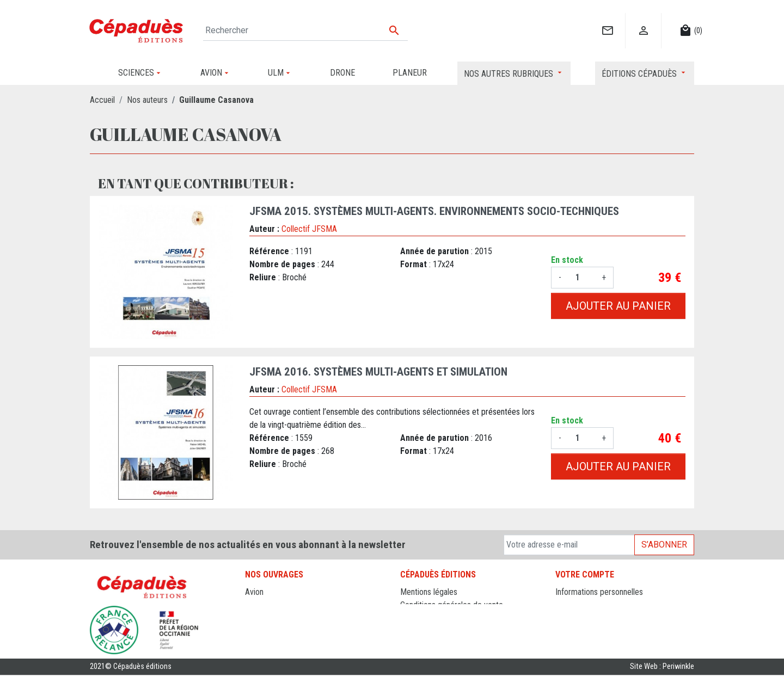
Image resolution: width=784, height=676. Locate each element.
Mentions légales (429, 592)
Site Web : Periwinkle (662, 668)
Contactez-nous (427, 618)
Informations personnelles (599, 592)
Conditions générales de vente (452, 605)
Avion (254, 592)
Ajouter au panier (618, 306)
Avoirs (566, 618)
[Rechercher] (305, 30)
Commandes (577, 605)
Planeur (258, 618)
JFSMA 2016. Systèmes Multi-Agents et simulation (378, 372)
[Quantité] (581, 278)
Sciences (261, 644)
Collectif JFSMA (309, 229)
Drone (255, 605)
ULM (253, 631)
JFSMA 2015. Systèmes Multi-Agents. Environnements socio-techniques (434, 211)
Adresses (571, 631)
